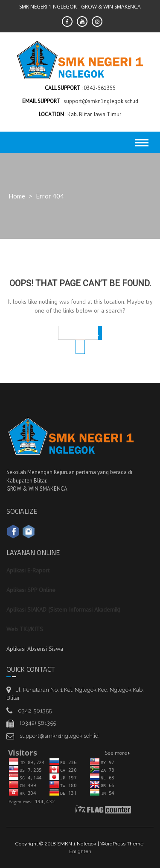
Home (17, 196)
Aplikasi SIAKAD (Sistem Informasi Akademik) (63, 609)
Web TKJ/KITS (25, 629)
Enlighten (80, 851)
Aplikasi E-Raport (28, 570)
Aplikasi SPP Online (31, 590)
